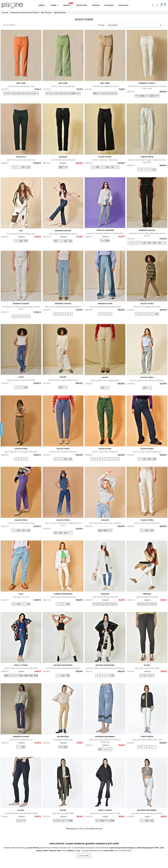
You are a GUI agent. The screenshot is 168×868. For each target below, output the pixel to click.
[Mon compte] (157, 5)
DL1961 (147, 665)
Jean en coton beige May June (105, 86)
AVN (21, 231)
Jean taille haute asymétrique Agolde (105, 523)
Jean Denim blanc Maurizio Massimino (147, 813)
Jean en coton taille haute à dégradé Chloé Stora (63, 524)
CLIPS (21, 377)
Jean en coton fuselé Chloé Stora (63, 452)
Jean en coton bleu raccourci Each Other (21, 668)
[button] (153, 5)
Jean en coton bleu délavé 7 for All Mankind (105, 233)
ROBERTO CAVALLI (147, 83)
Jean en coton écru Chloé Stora (147, 523)
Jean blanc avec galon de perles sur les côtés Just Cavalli (147, 87)
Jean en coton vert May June (63, 86)
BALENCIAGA (63, 737)
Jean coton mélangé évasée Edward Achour (63, 307)
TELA (21, 594)
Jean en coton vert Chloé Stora (105, 452)
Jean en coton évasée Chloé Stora (147, 452)
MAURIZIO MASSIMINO (105, 737)
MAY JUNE (21, 83)
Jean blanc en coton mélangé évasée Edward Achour (21, 308)
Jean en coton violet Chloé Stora (21, 523)
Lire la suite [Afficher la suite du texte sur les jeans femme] (84, 856)
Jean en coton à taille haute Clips (21, 380)
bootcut (53, 850)
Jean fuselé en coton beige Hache (105, 380)
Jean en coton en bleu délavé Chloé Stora (147, 380)
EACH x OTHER (21, 665)
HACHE (63, 377)
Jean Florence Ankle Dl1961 (63, 813)
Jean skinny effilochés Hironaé (105, 597)
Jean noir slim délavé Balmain (63, 160)
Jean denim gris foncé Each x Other (105, 813)
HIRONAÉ (105, 594)
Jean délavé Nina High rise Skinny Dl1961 (21, 813)
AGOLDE (105, 520)
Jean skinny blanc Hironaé (147, 597)
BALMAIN (63, 157)
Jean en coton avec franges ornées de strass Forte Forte (147, 161)
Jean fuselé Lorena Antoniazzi (63, 597)
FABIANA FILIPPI (105, 304)
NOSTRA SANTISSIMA (63, 665)
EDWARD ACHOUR (63, 231)
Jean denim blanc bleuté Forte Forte (147, 740)
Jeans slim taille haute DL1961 (147, 668)
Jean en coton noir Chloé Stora (105, 160)
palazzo (71, 850)
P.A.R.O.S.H (21, 157)
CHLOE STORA (105, 157)
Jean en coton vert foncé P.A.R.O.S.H (21, 160)
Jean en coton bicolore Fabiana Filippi (105, 307)
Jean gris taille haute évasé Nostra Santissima (105, 668)
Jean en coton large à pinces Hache (63, 380)
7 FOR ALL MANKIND (105, 230)
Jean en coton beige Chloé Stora (147, 307)
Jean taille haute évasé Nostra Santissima (63, 668)
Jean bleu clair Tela (21, 597)
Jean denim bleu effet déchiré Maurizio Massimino (105, 741)
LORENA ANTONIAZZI (63, 594)
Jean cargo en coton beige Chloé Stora (21, 452)
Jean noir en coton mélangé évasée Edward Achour (147, 235)
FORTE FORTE (147, 157)
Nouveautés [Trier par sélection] (135, 25)
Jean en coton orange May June (21, 86)
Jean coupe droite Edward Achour (63, 234)
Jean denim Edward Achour (21, 740)
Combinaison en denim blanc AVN (21, 234)
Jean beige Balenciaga (63, 740)
